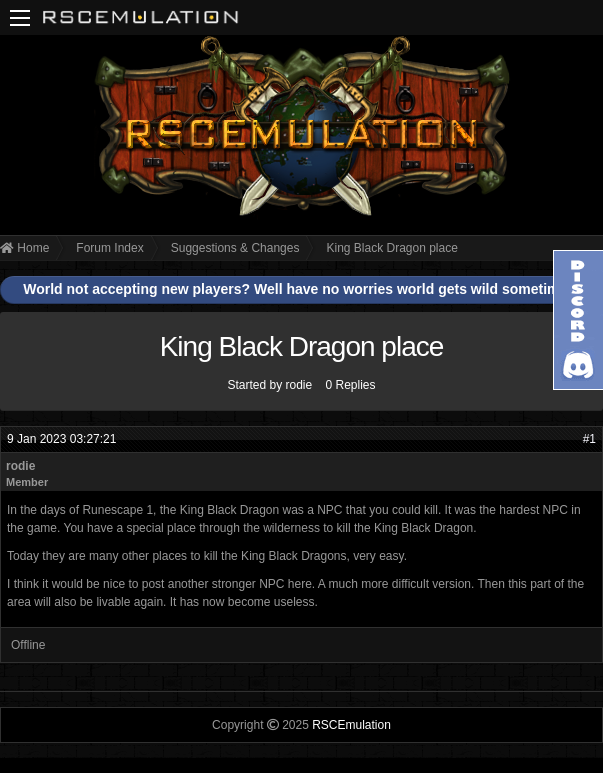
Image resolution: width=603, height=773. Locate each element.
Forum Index (109, 248)
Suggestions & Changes (235, 248)
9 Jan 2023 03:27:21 (61, 439)
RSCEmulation (351, 725)
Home (24, 248)
